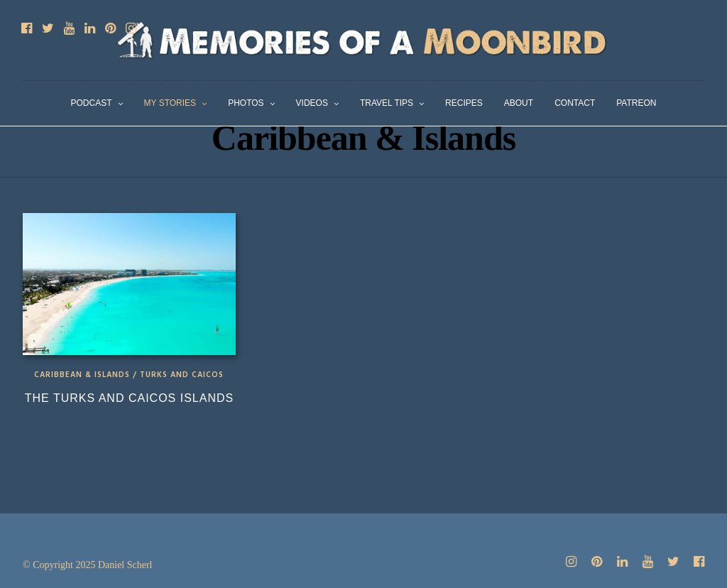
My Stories (170, 103)
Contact (575, 103)
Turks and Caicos (182, 375)
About (519, 103)
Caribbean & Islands (82, 375)
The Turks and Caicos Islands (129, 398)
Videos (312, 103)
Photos (246, 103)
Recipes (464, 103)
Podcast (92, 103)
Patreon (636, 103)
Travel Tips (387, 103)
